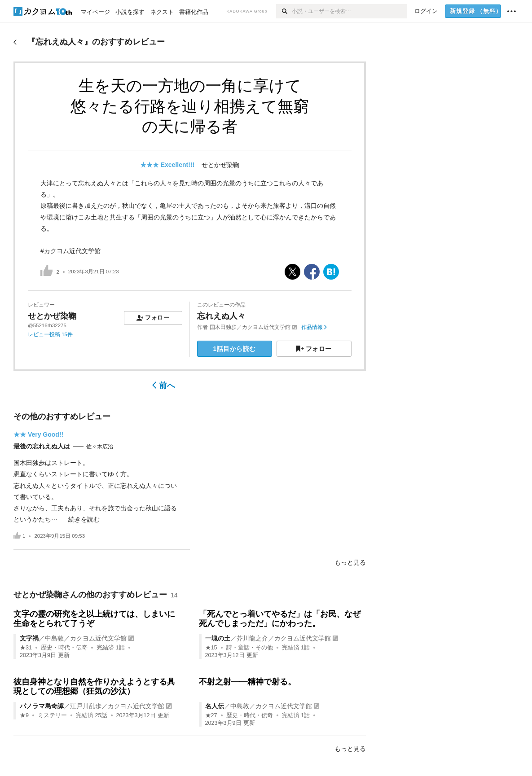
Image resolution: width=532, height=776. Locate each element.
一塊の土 (218, 638)
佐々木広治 (100, 447)
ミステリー (52, 715)
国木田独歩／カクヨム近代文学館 (250, 327)
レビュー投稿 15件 (50, 334)
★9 (24, 715)
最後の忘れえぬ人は (42, 446)
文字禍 (29, 638)
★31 (26, 648)
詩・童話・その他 (250, 648)
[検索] (284, 11)
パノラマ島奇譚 (42, 706)
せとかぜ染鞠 (220, 165)
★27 (211, 715)
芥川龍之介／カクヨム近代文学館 (284, 638)
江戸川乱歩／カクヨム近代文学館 (117, 706)
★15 (211, 648)
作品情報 (314, 327)
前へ (164, 386)
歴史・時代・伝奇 (64, 648)
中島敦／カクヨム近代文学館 (86, 638)
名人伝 (215, 706)
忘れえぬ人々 (221, 316)
